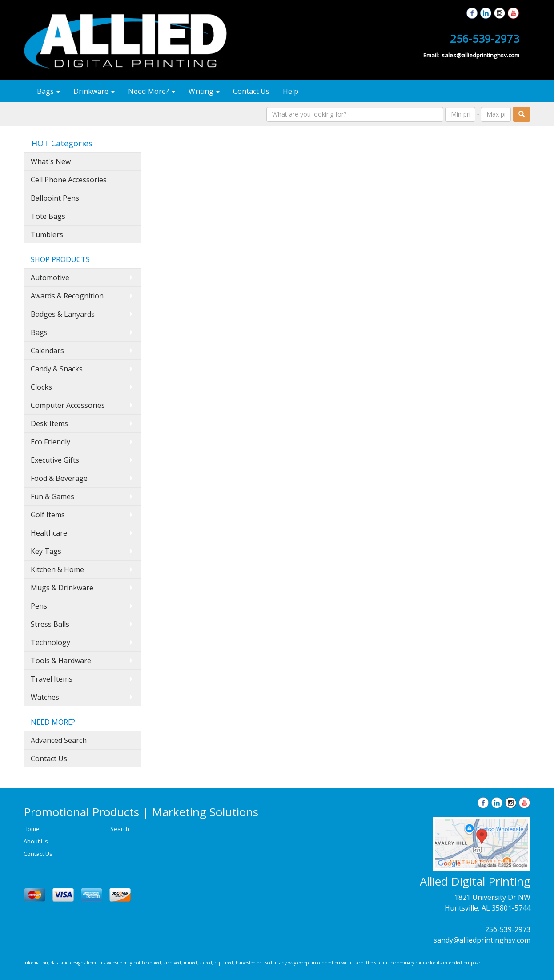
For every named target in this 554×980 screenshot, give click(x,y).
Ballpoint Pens (55, 198)
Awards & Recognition (67, 296)
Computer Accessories (68, 405)
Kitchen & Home (57, 569)
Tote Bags (48, 216)
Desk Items (49, 423)
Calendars (47, 351)
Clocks (41, 387)
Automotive (50, 278)
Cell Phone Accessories (69, 180)
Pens (39, 606)
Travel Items (52, 679)
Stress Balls (50, 624)
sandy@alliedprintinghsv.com (482, 940)
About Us (36, 841)
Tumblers (47, 234)
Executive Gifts (55, 460)
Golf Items (48, 515)
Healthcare (49, 533)
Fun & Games (52, 496)
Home (32, 829)
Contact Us (251, 91)
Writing (204, 91)
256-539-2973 (508, 929)
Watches (45, 697)
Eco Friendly (50, 442)
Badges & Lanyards (63, 314)
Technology (50, 642)
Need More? (152, 91)
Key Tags (46, 551)
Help (291, 91)
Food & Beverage (59, 478)
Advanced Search (59, 740)
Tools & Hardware (61, 661)
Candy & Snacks (57, 369)
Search (120, 829)
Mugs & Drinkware (62, 588)
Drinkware (94, 91)
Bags (48, 91)
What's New (51, 161)
